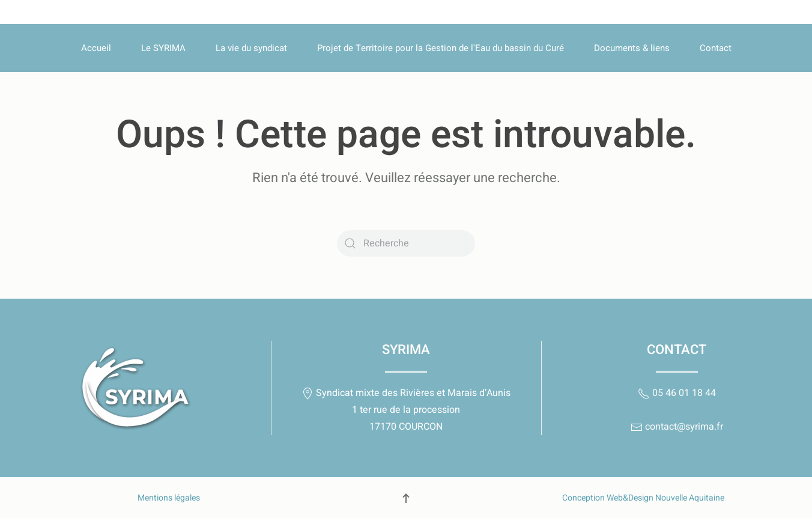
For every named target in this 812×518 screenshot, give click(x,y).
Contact (716, 48)
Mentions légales (169, 498)
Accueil (96, 48)
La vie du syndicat (251, 48)
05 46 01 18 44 (677, 393)
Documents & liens (632, 48)
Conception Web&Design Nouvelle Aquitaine (643, 498)
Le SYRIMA (163, 48)
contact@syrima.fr (677, 427)
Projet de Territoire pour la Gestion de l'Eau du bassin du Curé (441, 48)
